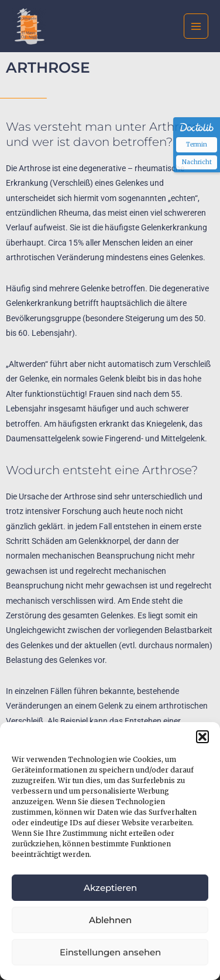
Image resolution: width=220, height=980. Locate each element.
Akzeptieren (110, 888)
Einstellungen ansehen (110, 952)
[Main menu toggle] (196, 26)
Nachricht (197, 162)
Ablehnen (110, 920)
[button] (202, 737)
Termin (197, 144)
